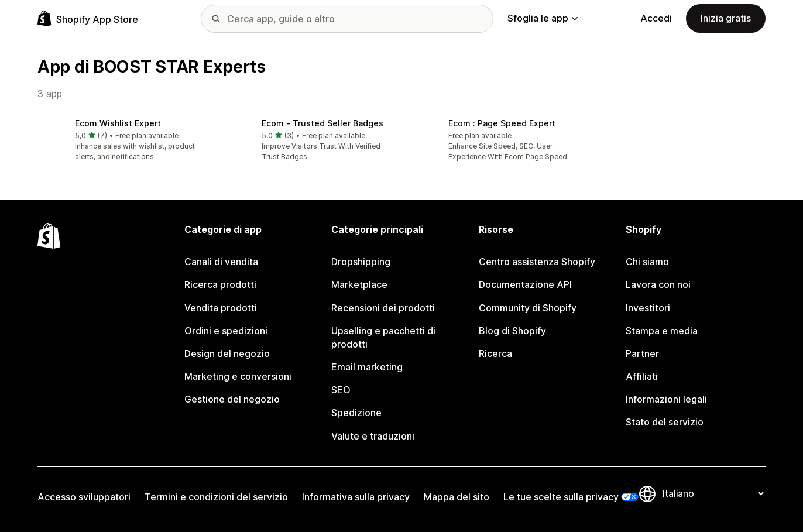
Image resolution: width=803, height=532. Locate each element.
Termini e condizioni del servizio (216, 497)
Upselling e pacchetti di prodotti (383, 337)
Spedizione (356, 413)
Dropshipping (361, 262)
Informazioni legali (666, 399)
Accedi (656, 18)
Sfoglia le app (543, 18)
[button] (121, 141)
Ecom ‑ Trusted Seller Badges (322, 123)
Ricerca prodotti (220, 284)
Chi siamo (647, 262)
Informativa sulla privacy (356, 497)
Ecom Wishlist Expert (118, 123)
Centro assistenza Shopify (537, 262)
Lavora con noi (658, 284)
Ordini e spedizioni (226, 331)
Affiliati (642, 376)
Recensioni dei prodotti (383, 308)
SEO (341, 390)
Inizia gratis (726, 18)
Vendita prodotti (221, 308)
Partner (642, 353)
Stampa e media (662, 331)
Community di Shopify (528, 308)
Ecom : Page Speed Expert (502, 123)
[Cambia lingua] (713, 494)
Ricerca (495, 353)
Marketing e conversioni (238, 376)
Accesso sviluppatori (84, 497)
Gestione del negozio (232, 399)
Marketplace (359, 284)
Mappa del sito (457, 497)
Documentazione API (525, 284)
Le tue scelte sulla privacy (561, 497)
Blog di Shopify (512, 331)
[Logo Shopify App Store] (88, 18)
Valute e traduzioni (373, 436)
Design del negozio (227, 353)
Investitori (648, 308)
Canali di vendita (221, 262)
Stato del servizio (665, 422)
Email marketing (367, 367)
